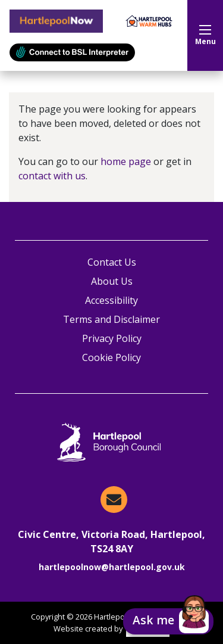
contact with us (52, 176)
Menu (205, 36)
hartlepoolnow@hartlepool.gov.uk (112, 567)
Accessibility (111, 300)
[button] (168, 621)
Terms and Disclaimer (111, 319)
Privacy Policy (112, 338)
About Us (112, 281)
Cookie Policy (111, 357)
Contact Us (112, 262)
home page (126, 161)
